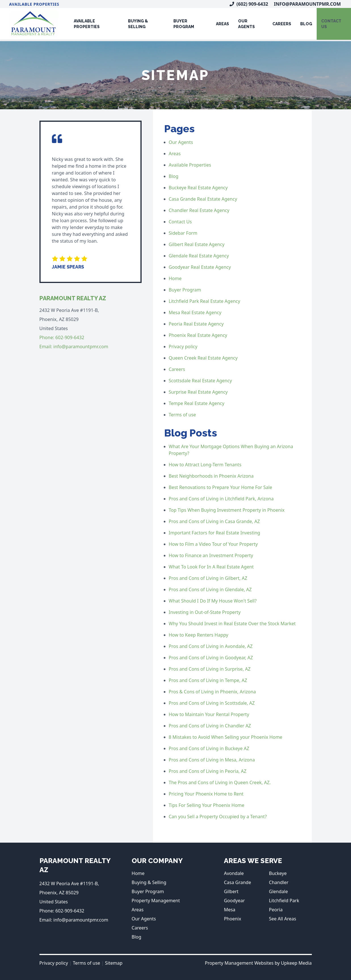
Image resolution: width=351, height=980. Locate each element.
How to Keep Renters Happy (199, 635)
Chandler (279, 882)
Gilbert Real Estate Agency (197, 244)
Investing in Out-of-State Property (205, 612)
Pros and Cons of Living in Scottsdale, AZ (212, 703)
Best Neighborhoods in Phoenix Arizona (211, 476)
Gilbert (231, 891)
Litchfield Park (284, 901)
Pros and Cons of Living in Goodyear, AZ (211, 658)
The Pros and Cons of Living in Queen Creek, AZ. (220, 782)
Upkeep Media (296, 963)
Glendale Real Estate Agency (199, 256)
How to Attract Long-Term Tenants (205, 465)
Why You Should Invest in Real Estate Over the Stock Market (232, 624)
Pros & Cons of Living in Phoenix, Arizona (212, 692)
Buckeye (278, 873)
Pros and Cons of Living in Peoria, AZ (208, 771)
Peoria (276, 910)
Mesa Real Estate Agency (195, 312)
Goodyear (234, 901)
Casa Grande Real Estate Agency (203, 199)
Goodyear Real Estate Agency (200, 267)
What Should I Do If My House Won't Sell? (213, 601)
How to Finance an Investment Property (211, 555)
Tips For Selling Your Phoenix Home (207, 805)
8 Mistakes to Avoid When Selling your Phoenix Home (226, 737)
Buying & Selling (138, 24)
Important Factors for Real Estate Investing (215, 533)
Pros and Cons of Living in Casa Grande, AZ (214, 521)
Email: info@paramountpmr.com (74, 347)
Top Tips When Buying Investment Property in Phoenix (227, 510)
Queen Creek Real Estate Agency (203, 358)
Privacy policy (183, 347)
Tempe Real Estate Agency (197, 403)
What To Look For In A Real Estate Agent (211, 567)
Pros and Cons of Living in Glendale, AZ (210, 589)
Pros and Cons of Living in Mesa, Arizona (212, 760)
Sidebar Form (183, 233)
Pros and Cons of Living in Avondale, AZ (211, 646)
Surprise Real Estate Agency (198, 392)
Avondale (234, 873)
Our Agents (246, 24)
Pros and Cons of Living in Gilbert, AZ (208, 578)
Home (175, 278)
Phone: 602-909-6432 (62, 337)
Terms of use (182, 415)
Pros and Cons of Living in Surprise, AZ (210, 669)
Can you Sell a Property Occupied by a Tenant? (218, 817)
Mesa (230, 910)
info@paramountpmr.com (307, 4)
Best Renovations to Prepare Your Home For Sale (220, 487)
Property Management (156, 901)
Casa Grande (237, 882)
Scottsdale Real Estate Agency (200, 381)
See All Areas (283, 919)
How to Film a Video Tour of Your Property (213, 544)
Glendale (279, 891)
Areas (222, 24)
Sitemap (114, 963)
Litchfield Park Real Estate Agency (205, 301)
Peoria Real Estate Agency (196, 324)
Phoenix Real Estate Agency (198, 335)
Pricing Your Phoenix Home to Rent (206, 794)
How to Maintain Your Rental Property (209, 714)
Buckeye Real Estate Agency (198, 188)
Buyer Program (184, 24)
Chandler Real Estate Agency (199, 210)
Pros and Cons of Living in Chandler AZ (210, 726)
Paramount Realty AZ (73, 298)
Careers (282, 24)
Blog (306, 24)
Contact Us (180, 222)
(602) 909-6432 (249, 4)
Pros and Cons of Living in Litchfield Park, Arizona (221, 499)
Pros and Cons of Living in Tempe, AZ (208, 680)
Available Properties (34, 4)
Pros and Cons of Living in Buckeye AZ (209, 748)
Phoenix (233, 919)
